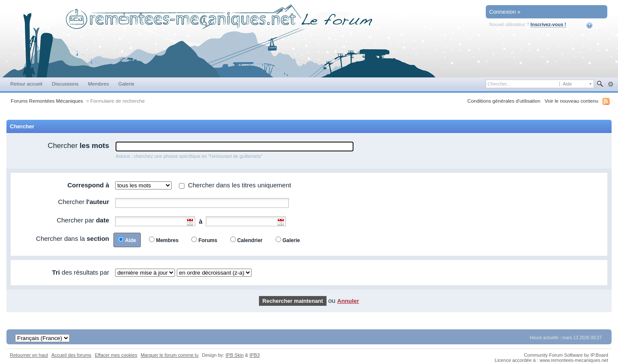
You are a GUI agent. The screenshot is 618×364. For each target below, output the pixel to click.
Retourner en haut (29, 355)
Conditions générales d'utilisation (504, 101)
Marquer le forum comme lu (170, 355)
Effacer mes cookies (116, 355)
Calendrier (250, 240)
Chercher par (83, 220)
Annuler (348, 301)
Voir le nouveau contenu (572, 101)
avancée (611, 84)
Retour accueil (26, 84)
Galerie (126, 84)
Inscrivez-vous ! (548, 24)
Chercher (78, 146)
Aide (595, 25)
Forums (208, 240)
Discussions (65, 84)
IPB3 (255, 355)
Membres (98, 84)
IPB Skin (235, 355)
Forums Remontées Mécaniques (47, 101)
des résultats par (81, 272)
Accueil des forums (71, 355)
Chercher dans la (73, 238)
